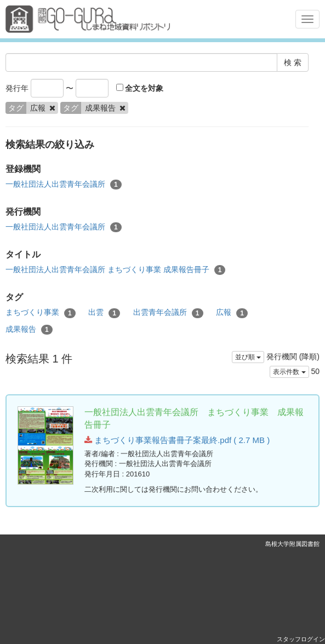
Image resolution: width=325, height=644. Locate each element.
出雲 (104, 313)
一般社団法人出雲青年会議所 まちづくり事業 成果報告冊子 (115, 270)
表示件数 (289, 372)
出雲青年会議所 (168, 313)
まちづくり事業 (41, 313)
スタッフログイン (301, 639)
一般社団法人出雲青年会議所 (64, 185)
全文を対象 (140, 88)
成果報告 (29, 330)
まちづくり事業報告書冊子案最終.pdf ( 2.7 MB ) (177, 440)
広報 (232, 313)
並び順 (248, 357)
